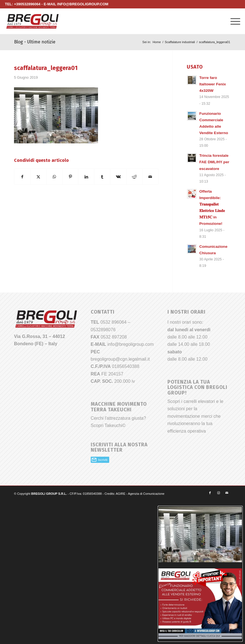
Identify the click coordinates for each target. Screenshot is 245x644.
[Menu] (233, 21)
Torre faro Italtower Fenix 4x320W (213, 84)
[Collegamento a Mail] (227, 493)
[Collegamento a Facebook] (210, 493)
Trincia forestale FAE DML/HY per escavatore (214, 162)
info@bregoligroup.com (130, 344)
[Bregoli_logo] (32, 21)
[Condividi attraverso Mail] (150, 177)
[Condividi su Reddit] (134, 177)
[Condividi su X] (38, 177)
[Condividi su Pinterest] (70, 177)
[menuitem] (233, 21)
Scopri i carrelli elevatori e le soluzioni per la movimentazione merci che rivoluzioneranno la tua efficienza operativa (195, 416)
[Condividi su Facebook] (22, 177)
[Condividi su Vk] (118, 177)
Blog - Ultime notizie (35, 42)
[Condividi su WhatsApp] (54, 177)
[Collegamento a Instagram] (218, 493)
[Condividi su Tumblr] (102, 177)
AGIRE (121, 494)
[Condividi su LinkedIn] (86, 177)
